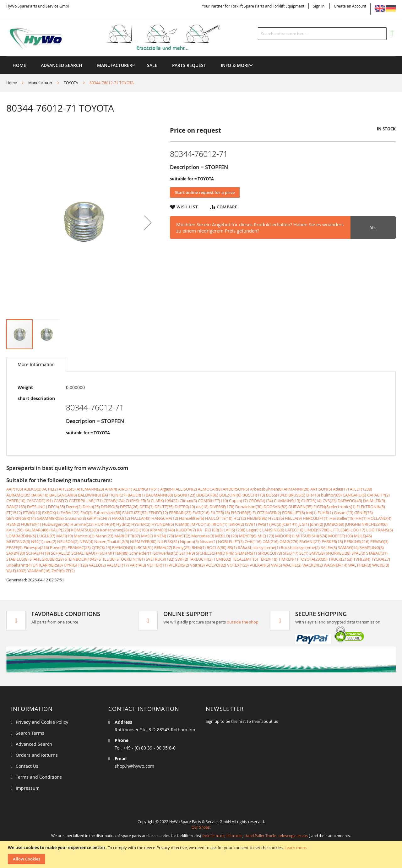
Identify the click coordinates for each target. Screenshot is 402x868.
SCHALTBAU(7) (85, 553)
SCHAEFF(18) (38, 553)
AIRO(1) (125, 489)
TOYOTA (71, 83)
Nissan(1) (208, 541)
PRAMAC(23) (79, 547)
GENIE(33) (364, 513)
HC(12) (240, 518)
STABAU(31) (377, 553)
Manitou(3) (84, 536)
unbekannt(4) (19, 565)
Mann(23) (104, 536)
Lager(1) (254, 530)
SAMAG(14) (348, 547)
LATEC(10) (294, 530)
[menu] (201, 56)
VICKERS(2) (179, 565)
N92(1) (37, 541)
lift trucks (234, 836)
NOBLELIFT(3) (231, 541)
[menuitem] (115, 65)
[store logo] (123, 37)
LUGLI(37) (46, 536)
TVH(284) (362, 559)
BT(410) (313, 495)
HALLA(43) (141, 518)
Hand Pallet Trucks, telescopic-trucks (276, 836)
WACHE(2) (292, 565)
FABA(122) (70, 513)
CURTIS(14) (311, 501)
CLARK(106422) (165, 501)
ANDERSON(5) (236, 489)
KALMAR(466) (37, 530)
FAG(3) (87, 513)
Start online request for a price (205, 192)
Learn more (295, 848)
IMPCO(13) (200, 524)
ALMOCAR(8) (210, 489)
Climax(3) (188, 501)
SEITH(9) (187, 553)
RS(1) (232, 547)
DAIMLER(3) (374, 501)
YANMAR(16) (39, 571)
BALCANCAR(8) (63, 495)
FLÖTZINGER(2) (267, 513)
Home (12, 83)
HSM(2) (13, 524)
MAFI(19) (65, 536)
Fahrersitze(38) (107, 513)
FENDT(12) (158, 513)
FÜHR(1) (325, 513)
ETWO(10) (32, 513)
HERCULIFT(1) (316, 518)
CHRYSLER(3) (138, 501)
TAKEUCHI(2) (201, 559)
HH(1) (361, 518)
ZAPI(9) (58, 571)
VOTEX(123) (238, 565)
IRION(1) (219, 524)
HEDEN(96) (257, 518)
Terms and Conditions (39, 777)
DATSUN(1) (37, 507)
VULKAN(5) (260, 565)
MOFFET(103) (341, 536)
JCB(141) (290, 524)
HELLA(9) (293, 518)
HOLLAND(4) (379, 518)
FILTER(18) (220, 513)
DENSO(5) (110, 507)
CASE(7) (61, 501)
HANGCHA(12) (165, 518)
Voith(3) (197, 565)
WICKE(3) (381, 565)
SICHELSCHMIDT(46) (215, 553)
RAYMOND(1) (124, 547)
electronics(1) (343, 507)
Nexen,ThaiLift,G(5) (112, 541)
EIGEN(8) (322, 507)
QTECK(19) (101, 547)
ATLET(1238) (361, 489)
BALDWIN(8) (89, 495)
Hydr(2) (123, 524)
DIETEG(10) (185, 507)
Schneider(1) (141, 553)
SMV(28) (317, 553)
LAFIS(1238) (234, 530)
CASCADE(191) (40, 501)
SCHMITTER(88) (114, 553)
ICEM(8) (182, 524)
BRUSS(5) (297, 495)
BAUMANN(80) (159, 495)
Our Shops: (201, 827)
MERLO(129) (227, 536)
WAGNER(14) (336, 565)
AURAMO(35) (18, 495)
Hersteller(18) (342, 518)
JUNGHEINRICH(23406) (366, 524)
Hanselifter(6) (192, 518)
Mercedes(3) (203, 536)
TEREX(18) (268, 559)
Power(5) (58, 547)
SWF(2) (182, 559)
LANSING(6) (273, 530)
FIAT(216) (201, 513)
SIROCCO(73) (270, 553)
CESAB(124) (114, 501)
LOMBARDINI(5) (21, 536)
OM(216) (271, 541)
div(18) (202, 507)
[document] (202, 854)
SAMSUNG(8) (372, 547)
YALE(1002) (16, 571)
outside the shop (243, 622)
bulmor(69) (331, 495)
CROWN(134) (261, 501)
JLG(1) (304, 524)
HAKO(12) (121, 518)
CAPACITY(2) (378, 495)
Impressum (28, 788)
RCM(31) (145, 547)
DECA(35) (57, 507)
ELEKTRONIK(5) (371, 507)
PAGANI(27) (310, 541)
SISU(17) (291, 553)
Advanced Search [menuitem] (62, 65)
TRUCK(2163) (340, 559)
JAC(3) (276, 524)
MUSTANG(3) (18, 541)
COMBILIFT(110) (213, 501)
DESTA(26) (129, 507)
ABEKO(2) (33, 489)
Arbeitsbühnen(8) (266, 489)
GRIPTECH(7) (99, 518)
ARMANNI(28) (296, 489)
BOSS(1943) (277, 495)
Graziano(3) (75, 518)
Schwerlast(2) (166, 553)
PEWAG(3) (379, 541)
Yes (373, 228)
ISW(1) (251, 524)
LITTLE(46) (340, 530)
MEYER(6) (248, 536)
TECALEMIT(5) (245, 559)
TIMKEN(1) (288, 559)
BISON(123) (185, 495)
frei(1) (311, 513)
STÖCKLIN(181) (131, 559)
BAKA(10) (40, 495)
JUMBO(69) (334, 524)
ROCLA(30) (217, 547)
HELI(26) (276, 518)
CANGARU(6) (354, 495)
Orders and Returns (37, 755)
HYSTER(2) (141, 524)
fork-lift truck (213, 836)
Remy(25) (182, 547)
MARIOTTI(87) (127, 536)
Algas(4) (167, 489)
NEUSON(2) (68, 541)
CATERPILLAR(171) (86, 501)
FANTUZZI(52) (135, 513)
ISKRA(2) (236, 524)
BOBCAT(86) (207, 495)
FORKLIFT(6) (293, 513)
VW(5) (277, 565)
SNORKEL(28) (338, 553)
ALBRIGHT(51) (146, 489)
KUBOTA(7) (186, 530)
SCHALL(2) (61, 553)
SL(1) (304, 553)
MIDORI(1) (285, 536)
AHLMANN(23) (90, 489)
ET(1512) (14, 513)
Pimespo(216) (36, 547)
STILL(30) (107, 559)
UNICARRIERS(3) (48, 565)
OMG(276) (289, 541)
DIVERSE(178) (222, 507)
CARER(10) (16, 501)
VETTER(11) (157, 565)
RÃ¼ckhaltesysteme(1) (259, 547)
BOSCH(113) (254, 495)
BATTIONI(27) (114, 495)
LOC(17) (358, 530)
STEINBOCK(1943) (81, 559)
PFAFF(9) (14, 547)
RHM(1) (199, 547)
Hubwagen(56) (56, 524)
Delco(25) (91, 507)
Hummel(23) (82, 524)
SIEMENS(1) (246, 553)
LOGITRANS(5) (380, 530)
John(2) (317, 524)
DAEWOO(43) (350, 501)
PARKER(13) (332, 541)
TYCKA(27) (381, 559)
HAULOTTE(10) (219, 518)
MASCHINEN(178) (158, 536)
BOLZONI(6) (230, 495)
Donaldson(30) (249, 507)
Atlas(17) (341, 489)
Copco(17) (238, 501)
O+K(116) (253, 541)
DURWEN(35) (300, 507)
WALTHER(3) (360, 565)
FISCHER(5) (241, 513)
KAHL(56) (15, 530)
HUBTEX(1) (31, 524)
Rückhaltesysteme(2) (300, 547)
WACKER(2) (313, 565)
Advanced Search (34, 744)
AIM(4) (111, 489)
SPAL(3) (358, 553)
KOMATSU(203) (85, 530)
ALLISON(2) (186, 489)
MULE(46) (363, 536)
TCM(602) (222, 559)
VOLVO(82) (216, 565)
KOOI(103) (139, 530)
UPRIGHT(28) (76, 565)
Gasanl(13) (344, 513)
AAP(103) (15, 489)
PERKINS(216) (357, 541)
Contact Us (27, 766)
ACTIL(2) (50, 489)
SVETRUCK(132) (160, 559)
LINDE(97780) (317, 530)
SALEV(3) (329, 547)
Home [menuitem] (19, 65)
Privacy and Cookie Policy (42, 722)
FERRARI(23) (180, 513)
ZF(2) (70, 571)
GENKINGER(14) (21, 518)
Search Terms (30, 733)
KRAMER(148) (162, 530)
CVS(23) (330, 501)
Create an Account (350, 6)
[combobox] (322, 34)
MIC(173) (266, 536)
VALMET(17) (118, 565)
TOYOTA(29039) (313, 559)
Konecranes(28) (114, 530)
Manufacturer (40, 83)
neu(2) (50, 541)
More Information (36, 364)
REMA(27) (163, 547)
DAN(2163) (16, 507)
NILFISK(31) (168, 541)
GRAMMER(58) (50, 518)
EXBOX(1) (51, 513)
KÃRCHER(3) (210, 530)
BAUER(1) (136, 495)
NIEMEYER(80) (143, 541)
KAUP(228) (60, 530)
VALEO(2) (97, 565)
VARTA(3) (138, 565)
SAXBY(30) (16, 553)
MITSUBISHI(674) (311, 536)
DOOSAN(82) (275, 507)
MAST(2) (183, 536)
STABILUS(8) (17, 559)
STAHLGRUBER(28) (47, 559)
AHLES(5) (67, 489)
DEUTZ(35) (164, 507)
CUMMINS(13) (287, 501)
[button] (148, 222)
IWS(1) (264, 524)
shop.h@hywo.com (134, 766)
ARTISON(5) (321, 489)
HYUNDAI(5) (163, 524)
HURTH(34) (105, 524)
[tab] (36, 365)
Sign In (319, 6)
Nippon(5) (189, 541)
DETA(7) (147, 507)
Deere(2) (74, 507)
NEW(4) (86, 541)
